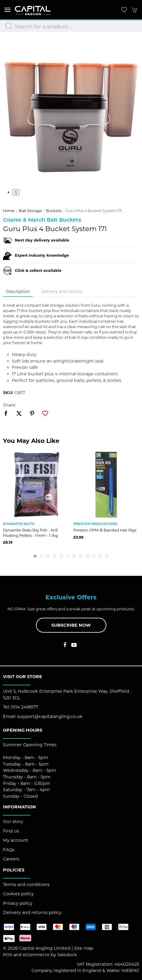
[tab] (35, 556)
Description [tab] (18, 291)
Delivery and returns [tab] (62, 291)
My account (16, 840)
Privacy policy (18, 903)
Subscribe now (71, 625)
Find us (11, 831)
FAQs (9, 850)
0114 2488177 (25, 707)
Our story (13, 821)
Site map (84, 948)
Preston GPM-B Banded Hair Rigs (105, 530)
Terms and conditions (26, 885)
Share (9, 405)
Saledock (67, 955)
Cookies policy (18, 894)
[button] (7, 10)
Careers (11, 859)
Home (9, 211)
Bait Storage (30, 211)
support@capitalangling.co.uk (50, 716)
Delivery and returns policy (32, 912)
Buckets (54, 211)
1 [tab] (16, 192)
